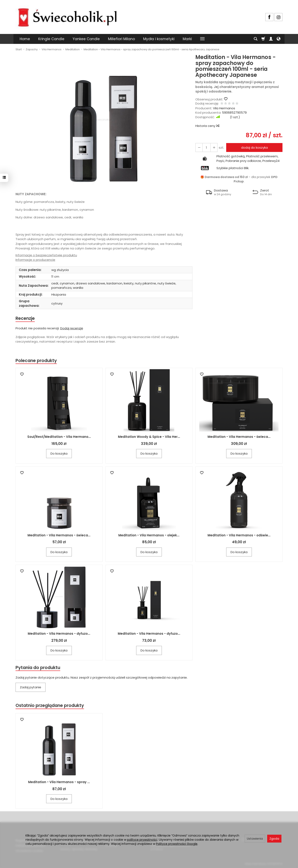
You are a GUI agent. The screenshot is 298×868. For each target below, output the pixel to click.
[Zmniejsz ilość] (214, 147)
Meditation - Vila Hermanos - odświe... (239, 535)
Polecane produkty (36, 361)
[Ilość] (206, 147)
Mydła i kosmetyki (159, 39)
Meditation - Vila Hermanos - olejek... (149, 535)
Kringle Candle (51, 39)
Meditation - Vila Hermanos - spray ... (59, 782)
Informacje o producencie (35, 260)
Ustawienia (255, 839)
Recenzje (25, 318)
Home (25, 39)
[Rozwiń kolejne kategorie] (202, 39)
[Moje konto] (271, 39)
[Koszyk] (263, 39)
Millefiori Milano (121, 39)
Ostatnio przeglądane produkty (50, 706)
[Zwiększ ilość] (199, 147)
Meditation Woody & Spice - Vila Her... (149, 437)
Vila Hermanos (224, 108)
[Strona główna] (67, 16)
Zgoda (274, 839)
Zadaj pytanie (31, 687)
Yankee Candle (86, 39)
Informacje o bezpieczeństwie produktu (46, 255)
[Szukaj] (256, 39)
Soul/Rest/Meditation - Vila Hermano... (59, 437)
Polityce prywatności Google (177, 844)
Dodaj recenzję (72, 328)
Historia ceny (207, 126)
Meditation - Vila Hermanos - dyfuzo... (59, 634)
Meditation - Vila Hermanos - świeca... (239, 437)
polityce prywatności (142, 840)
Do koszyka (59, 454)
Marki (187, 39)
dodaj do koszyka (254, 147)
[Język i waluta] (279, 39)
